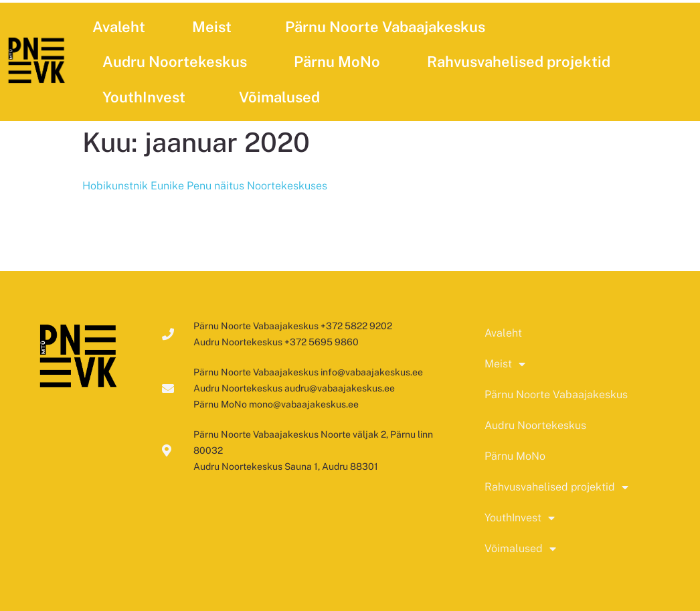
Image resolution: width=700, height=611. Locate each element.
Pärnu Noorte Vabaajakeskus (385, 27)
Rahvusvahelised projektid (522, 62)
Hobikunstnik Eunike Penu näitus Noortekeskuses (205, 186)
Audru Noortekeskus (175, 62)
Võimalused (283, 97)
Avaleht (119, 27)
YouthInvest (147, 97)
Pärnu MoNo (337, 62)
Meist (215, 27)
